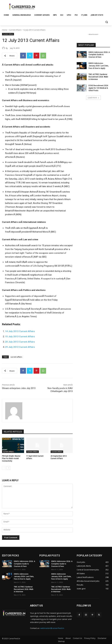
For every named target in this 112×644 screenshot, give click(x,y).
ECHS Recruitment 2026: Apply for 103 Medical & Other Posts (99, 88)
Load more (93, 98)
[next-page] (9, 468)
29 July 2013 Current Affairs (20, 347)
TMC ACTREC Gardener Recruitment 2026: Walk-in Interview (99, 77)
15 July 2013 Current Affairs (20, 337)
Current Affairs (15, 30)
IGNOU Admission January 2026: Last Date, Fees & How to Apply (99, 66)
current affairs (16, 357)
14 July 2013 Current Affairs (20, 331)
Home (5, 30)
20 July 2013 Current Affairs (20, 342)
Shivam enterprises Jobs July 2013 (19, 388)
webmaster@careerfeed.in (52, 628)
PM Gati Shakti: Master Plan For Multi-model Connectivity (11, 458)
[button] (107, 22)
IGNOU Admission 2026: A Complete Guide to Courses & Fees (99, 55)
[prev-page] (4, 468)
